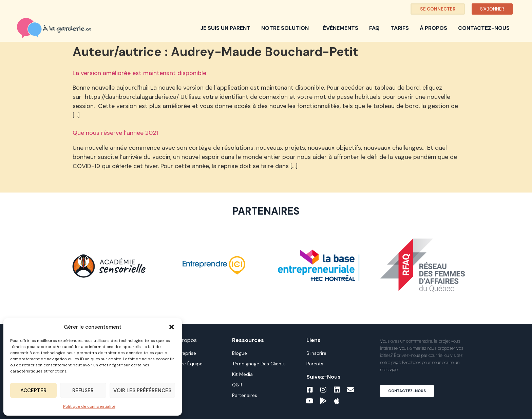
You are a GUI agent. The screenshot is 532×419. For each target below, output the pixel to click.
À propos (433, 28)
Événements (341, 28)
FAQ (374, 28)
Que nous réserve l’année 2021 (115, 133)
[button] (172, 327)
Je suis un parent (225, 28)
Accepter (33, 390)
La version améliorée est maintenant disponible (139, 73)
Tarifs (400, 28)
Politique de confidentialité (89, 406)
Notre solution (287, 28)
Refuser (83, 390)
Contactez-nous (484, 28)
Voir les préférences (142, 390)
